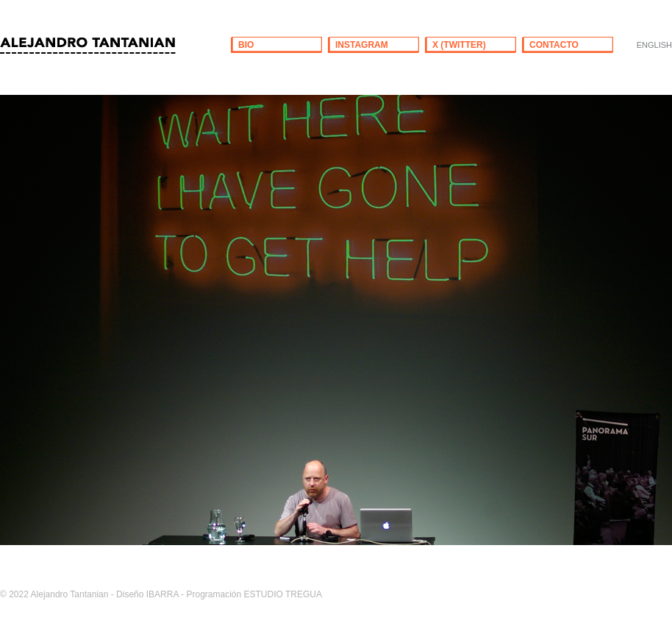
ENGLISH (654, 45)
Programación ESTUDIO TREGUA (254, 594)
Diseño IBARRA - (150, 594)
